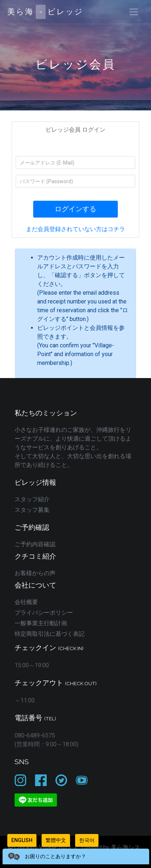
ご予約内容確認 (35, 544)
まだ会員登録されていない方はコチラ (75, 229)
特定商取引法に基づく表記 (50, 634)
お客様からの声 (35, 573)
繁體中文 (56, 840)
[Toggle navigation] (134, 12)
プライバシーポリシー (44, 613)
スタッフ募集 (32, 510)
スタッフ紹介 (32, 499)
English (22, 840)
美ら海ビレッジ (45, 12)
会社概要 (26, 602)
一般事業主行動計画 (41, 623)
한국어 (87, 840)
